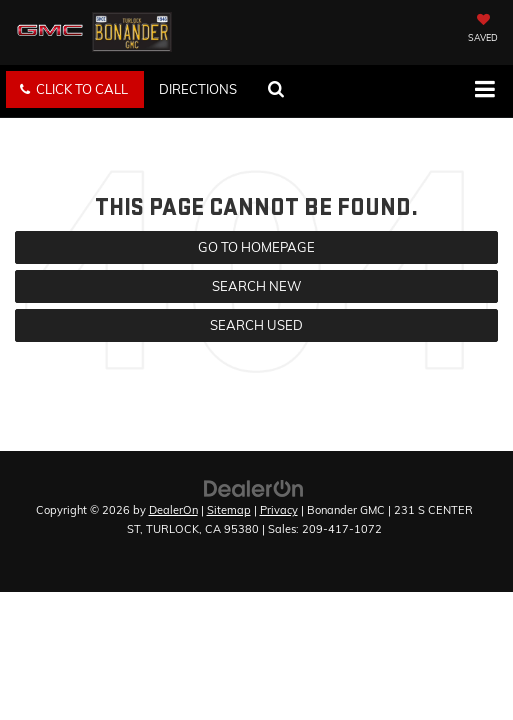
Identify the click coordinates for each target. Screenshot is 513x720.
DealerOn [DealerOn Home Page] (173, 510)
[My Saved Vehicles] (483, 30)
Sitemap (229, 510)
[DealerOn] (254, 487)
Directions (198, 89)
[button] (75, 89)
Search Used (256, 325)
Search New (256, 286)
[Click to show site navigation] (484, 91)
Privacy (279, 510)
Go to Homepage (256, 247)
